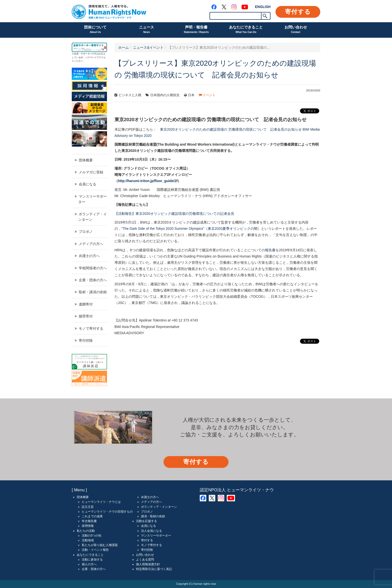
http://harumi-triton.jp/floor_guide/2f (148, 181)
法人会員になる (151, 531)
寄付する (298, 12)
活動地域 (88, 540)
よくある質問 (145, 560)
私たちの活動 (86, 531)
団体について (95, 30)
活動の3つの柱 (92, 536)
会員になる (87, 184)
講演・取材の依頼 (153, 516)
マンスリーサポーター (92, 199)
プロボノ (86, 232)
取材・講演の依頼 (93, 292)
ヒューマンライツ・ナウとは (101, 502)
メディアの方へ (91, 244)
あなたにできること (246, 30)
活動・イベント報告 (95, 550)
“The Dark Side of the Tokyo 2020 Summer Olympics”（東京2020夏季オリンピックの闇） (191, 229)
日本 (191, 95)
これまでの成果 (92, 516)
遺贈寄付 (86, 304)
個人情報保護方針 (148, 564)
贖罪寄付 (86, 316)
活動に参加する (92, 560)
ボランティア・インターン (92, 217)
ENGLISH (263, 7)
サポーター (86, 54)
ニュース (146, 30)
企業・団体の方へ (93, 280)
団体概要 (86, 160)
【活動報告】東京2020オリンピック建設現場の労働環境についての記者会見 (174, 214)
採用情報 (88, 526)
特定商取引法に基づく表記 (154, 569)
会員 (76, 54)
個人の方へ (89, 564)
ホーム (123, 47)
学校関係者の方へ (93, 268)
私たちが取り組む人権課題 (100, 545)
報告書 (270, 250)
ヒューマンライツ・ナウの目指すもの (107, 512)
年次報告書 (89, 521)
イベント (209, 95)
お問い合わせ (296, 30)
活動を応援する (146, 521)
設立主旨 (88, 507)
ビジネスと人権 (130, 95)
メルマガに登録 (91, 172)
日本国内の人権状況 (165, 95)
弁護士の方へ (89, 256)
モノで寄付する (91, 328)
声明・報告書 (196, 30)
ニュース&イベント (148, 47)
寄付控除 (86, 340)
